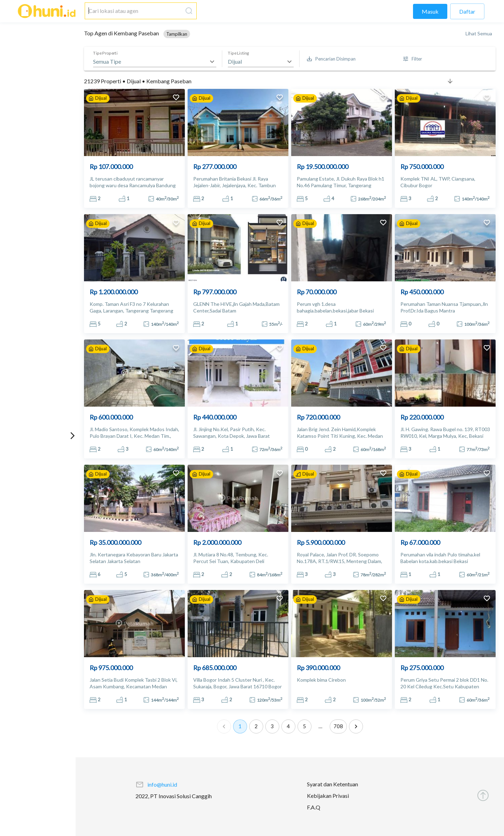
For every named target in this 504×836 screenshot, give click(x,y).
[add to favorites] (176, 98)
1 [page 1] (240, 726)
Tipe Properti (105, 53)
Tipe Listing (239, 53)
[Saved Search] (331, 59)
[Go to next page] (356, 726)
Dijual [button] (235, 61)
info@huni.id (162, 784)
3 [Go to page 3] (272, 726)
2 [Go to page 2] (256, 726)
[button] (177, 34)
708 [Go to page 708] (338, 726)
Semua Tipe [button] (107, 61)
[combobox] (134, 11)
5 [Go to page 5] (304, 726)
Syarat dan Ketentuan (332, 784)
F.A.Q (314, 807)
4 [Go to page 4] (288, 726)
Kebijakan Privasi (328, 796)
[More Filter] (413, 59)
